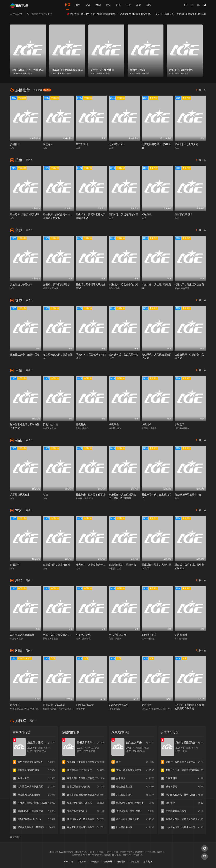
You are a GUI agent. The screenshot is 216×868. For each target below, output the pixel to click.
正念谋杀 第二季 (85, 705)
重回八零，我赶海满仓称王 (123, 214)
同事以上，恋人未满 (54, 705)
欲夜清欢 (147, 424)
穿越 (88, 5)
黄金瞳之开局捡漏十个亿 (188, 495)
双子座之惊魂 (83, 635)
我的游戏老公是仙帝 (21, 284)
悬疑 (139, 5)
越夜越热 (81, 424)
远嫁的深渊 (181, 635)
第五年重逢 (82, 144)
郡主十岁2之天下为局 (186, 144)
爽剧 (98, 5)
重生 (78, 5)
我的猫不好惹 (149, 635)
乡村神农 (15, 144)
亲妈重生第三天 (117, 635)
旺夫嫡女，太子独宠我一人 (91, 565)
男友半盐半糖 (50, 424)
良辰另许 (15, 565)
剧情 (149, 5)
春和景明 (179, 424)
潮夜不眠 (114, 424)
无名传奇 (147, 705)
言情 (108, 5)
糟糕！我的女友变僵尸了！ (58, 635)
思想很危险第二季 (119, 705)
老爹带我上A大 (117, 144)
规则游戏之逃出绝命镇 (22, 635)
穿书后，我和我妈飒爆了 (57, 284)
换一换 (201, 90)
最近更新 (42, 90)
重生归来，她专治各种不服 (91, 495)
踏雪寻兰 (48, 144)
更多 (29, 160)
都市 (118, 5)
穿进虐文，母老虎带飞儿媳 (123, 284)
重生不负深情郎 (183, 214)
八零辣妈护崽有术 (20, 495)
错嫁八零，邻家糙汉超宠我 (189, 284)
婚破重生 (147, 214)
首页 (68, 5)
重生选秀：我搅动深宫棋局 (25, 214)
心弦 (46, 495)
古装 (129, 5)
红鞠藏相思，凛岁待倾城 (57, 565)
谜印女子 (15, 705)
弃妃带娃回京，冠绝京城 (122, 565)
